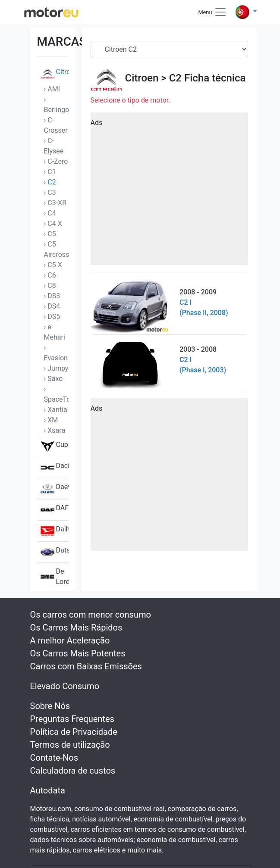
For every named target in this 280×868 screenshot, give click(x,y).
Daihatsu (55, 531)
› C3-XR (55, 203)
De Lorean (55, 577)
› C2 (50, 182)
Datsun (55, 552)
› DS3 (52, 296)
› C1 (50, 172)
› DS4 (52, 306)
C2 (175, 78)
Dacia (55, 468)
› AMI (52, 89)
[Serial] (169, 49)
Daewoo (55, 489)
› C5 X (53, 265)
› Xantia (56, 410)
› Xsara (55, 430)
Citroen (55, 74)
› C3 (50, 192)
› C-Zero (56, 161)
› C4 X (53, 223)
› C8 (50, 286)
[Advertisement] (169, 192)
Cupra (55, 446)
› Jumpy (56, 368)
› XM (51, 420)
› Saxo (53, 379)
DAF (55, 510)
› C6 (50, 275)
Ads (97, 123)
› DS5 (52, 317)
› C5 (50, 234)
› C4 (50, 213)
